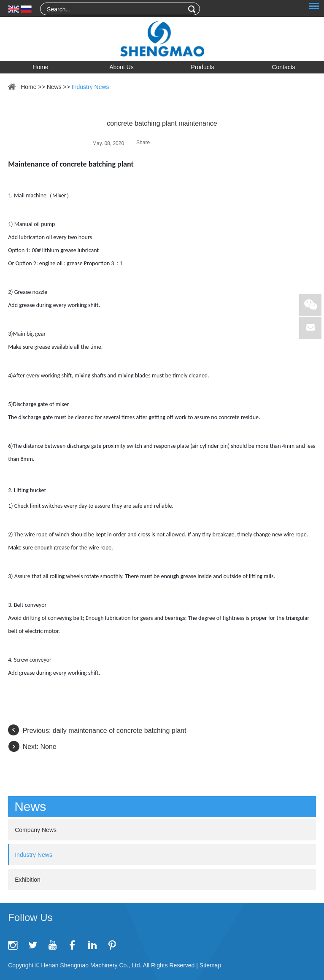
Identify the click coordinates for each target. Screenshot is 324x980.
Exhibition (28, 880)
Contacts (283, 67)
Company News (36, 830)
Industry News (90, 87)
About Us (121, 67)
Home (40, 67)
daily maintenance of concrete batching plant (120, 731)
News (54, 87)
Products (202, 67)
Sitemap (210, 965)
